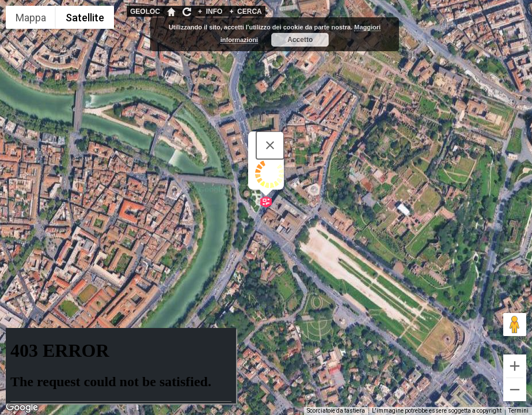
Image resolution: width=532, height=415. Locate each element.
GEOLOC (145, 12)
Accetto (300, 40)
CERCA (245, 12)
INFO (210, 12)
